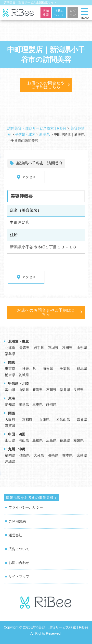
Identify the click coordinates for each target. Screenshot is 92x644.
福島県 (10, 354)
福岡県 (10, 455)
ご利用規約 (17, 521)
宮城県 (53, 348)
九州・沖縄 (17, 449)
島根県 (38, 440)
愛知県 (10, 404)
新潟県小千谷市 (30, 163)
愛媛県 (79, 440)
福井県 (65, 390)
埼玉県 (48, 369)
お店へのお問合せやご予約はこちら (46, 85)
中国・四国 (17, 434)
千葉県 (65, 369)
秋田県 (67, 348)
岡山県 (24, 440)
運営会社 (15, 535)
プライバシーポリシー (26, 507)
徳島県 (65, 440)
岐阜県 (24, 404)
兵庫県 (44, 419)
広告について (19, 549)
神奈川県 (29, 369)
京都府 (27, 419)
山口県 (10, 440)
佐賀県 (25, 455)
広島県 (51, 440)
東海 (12, 398)
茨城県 (24, 375)
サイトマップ (19, 576)
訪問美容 (55, 163)
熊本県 (67, 455)
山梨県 (24, 390)
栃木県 (10, 375)
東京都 (10, 369)
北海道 (10, 348)
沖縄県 (10, 461)
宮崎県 (82, 455)
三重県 (38, 404)
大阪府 (10, 419)
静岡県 (51, 404)
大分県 (39, 455)
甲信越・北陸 (18, 384)
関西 (12, 413)
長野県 (79, 390)
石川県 (51, 390)
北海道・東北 (18, 342)
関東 (12, 362)
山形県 (82, 348)
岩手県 (39, 348)
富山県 (10, 390)
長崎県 (53, 455)
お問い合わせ (19, 563)
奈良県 (82, 419)
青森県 (25, 348)
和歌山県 (63, 419)
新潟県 (38, 390)
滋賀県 (10, 426)
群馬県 (82, 369)
